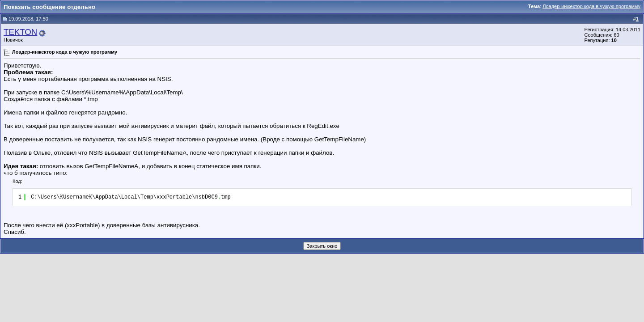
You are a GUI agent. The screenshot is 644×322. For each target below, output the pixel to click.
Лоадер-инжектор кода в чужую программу (591, 6)
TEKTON (20, 32)
